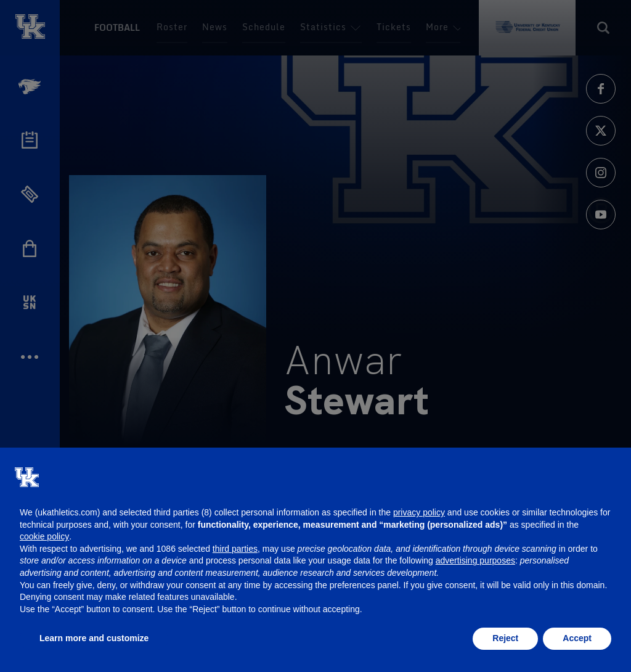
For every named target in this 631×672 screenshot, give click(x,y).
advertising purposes (475, 560)
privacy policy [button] (419, 512)
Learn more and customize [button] (94, 638)
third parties (235, 549)
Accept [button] (577, 638)
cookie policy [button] (44, 536)
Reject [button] (505, 638)
